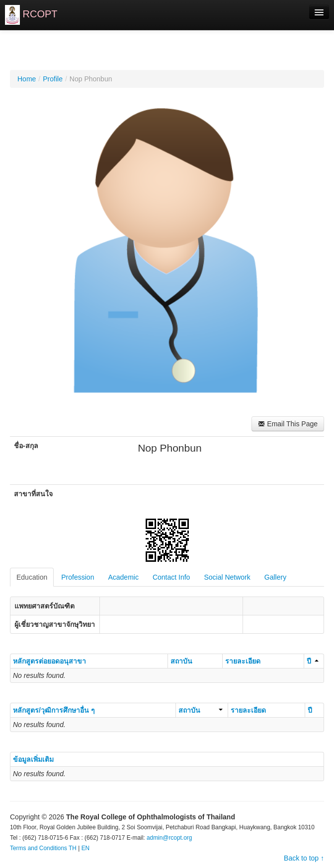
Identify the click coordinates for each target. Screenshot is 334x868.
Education (32, 577)
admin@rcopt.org (169, 838)
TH (73, 848)
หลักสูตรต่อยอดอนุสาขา (49, 661)
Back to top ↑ (304, 858)
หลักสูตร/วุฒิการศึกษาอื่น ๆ (54, 710)
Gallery (275, 577)
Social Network (227, 577)
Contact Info (171, 577)
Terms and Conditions (39, 848)
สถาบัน (181, 661)
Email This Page (288, 424)
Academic (123, 577)
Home (27, 79)
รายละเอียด (243, 661)
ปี (313, 661)
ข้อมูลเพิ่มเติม (33, 759)
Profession (78, 577)
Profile (53, 79)
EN (86, 848)
